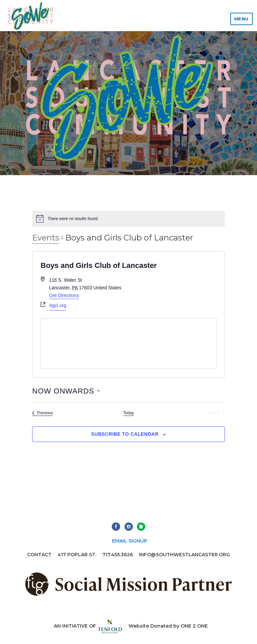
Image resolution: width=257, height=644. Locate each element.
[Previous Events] (42, 413)
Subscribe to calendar (125, 434)
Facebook (116, 527)
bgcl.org (58, 305)
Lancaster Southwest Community (30, 16)
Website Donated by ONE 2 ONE (168, 626)
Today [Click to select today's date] (128, 413)
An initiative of (88, 626)
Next (141, 527)
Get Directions (64, 295)
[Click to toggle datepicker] (66, 391)
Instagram (129, 527)
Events (46, 238)
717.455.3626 (118, 555)
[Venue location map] (128, 344)
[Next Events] (216, 413)
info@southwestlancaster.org (184, 555)
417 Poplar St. (77, 555)
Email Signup (130, 541)
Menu (241, 19)
